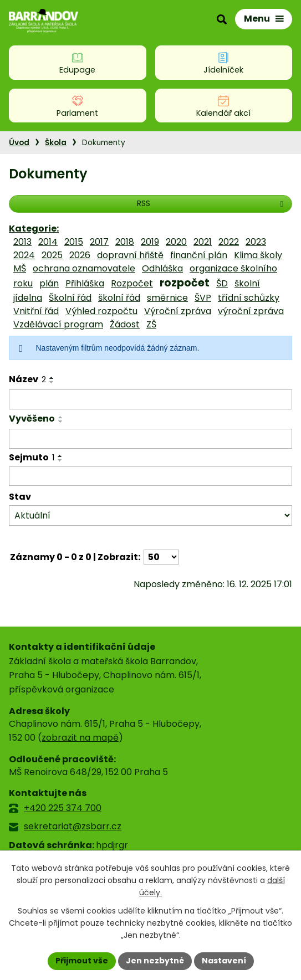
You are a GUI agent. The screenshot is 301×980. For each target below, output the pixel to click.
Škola (56, 143)
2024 (24, 255)
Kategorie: (34, 229)
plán (49, 283)
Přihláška (85, 283)
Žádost (125, 324)
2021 (203, 242)
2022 (229, 242)
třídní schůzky (249, 298)
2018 (125, 242)
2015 (74, 242)
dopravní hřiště (130, 255)
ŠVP (203, 298)
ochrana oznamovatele (84, 268)
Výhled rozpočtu (101, 311)
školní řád (119, 298)
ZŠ (151, 324)
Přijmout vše (82, 961)
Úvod (19, 143)
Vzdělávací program (58, 324)
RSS (212, 203)
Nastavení (224, 961)
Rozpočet (132, 283)
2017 (99, 242)
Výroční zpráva (178, 311)
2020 (176, 242)
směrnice (167, 298)
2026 (80, 255)
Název (27, 379)
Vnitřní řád (36, 311)
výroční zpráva (251, 311)
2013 (22, 242)
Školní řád (70, 298)
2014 (48, 242)
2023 (256, 242)
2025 (52, 255)
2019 (150, 242)
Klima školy (258, 255)
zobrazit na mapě (80, 738)
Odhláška (162, 268)
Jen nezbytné (155, 961)
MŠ (20, 268)
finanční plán (199, 255)
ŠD (222, 283)
